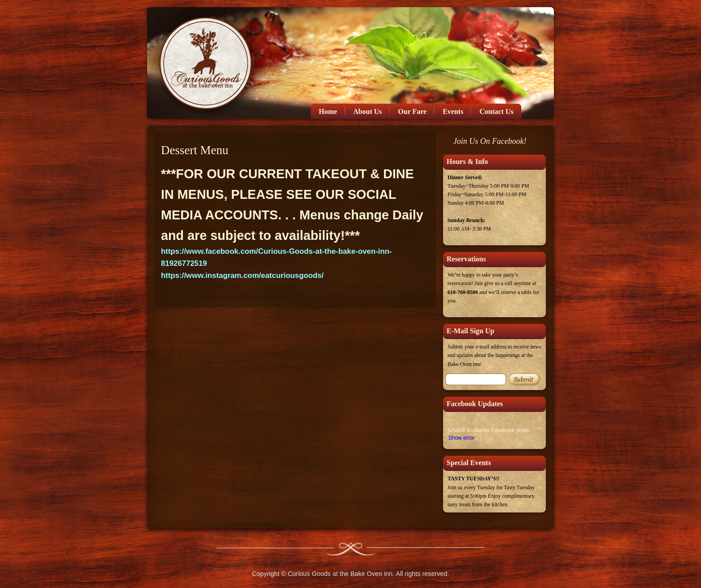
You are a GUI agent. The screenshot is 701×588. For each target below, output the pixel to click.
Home (328, 111)
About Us (367, 111)
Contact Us (496, 111)
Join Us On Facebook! (490, 141)
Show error (462, 438)
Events (453, 111)
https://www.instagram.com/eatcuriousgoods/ (242, 275)
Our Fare (412, 111)
